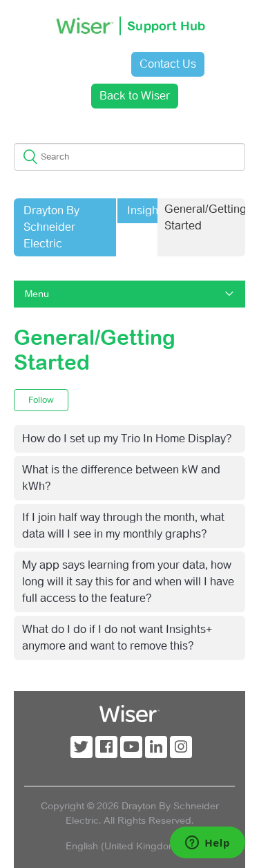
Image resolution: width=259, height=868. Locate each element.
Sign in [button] (86, 64)
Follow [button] (41, 400)
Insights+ (150, 210)
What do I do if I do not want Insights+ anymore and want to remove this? (117, 638)
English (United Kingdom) (124, 846)
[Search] (129, 157)
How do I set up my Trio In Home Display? (127, 438)
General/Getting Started (205, 217)
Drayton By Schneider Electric (51, 227)
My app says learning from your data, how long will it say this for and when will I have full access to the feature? (128, 582)
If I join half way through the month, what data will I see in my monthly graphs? (123, 526)
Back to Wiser (135, 96)
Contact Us (168, 64)
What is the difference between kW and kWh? (121, 478)
